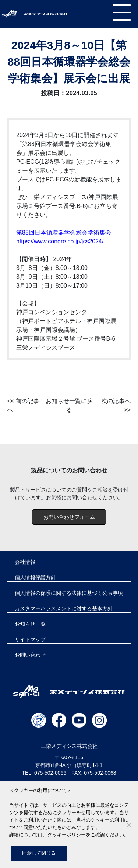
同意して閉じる (39, 853)
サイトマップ (30, 639)
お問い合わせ (30, 655)
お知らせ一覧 (30, 624)
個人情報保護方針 (35, 577)
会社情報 (25, 562)
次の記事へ (116, 401)
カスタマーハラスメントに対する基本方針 (64, 608)
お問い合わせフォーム (69, 517)
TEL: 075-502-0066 (44, 773)
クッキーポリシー (67, 835)
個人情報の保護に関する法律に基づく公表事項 (69, 593)
